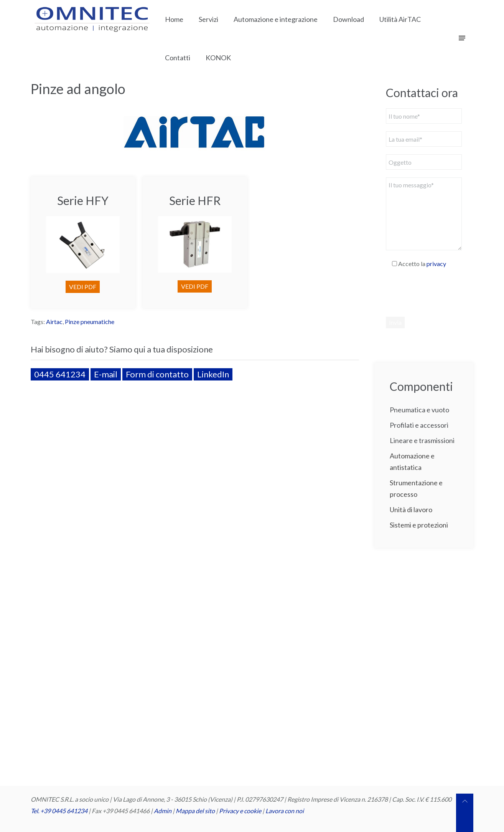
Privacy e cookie (241, 811)
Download (348, 19)
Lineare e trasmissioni (422, 440)
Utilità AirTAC (400, 19)
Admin (163, 811)
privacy (436, 264)
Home (174, 19)
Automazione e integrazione (276, 19)
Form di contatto (157, 374)
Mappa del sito (195, 811)
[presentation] (444, 292)
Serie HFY (83, 200)
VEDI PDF (83, 287)
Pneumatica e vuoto (419, 410)
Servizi (208, 19)
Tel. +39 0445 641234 (59, 811)
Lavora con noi (285, 811)
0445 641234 (60, 374)
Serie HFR (195, 200)
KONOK (218, 58)
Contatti (178, 58)
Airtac (54, 322)
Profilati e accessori (419, 425)
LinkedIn (213, 374)
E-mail (106, 374)
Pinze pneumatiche (90, 322)
